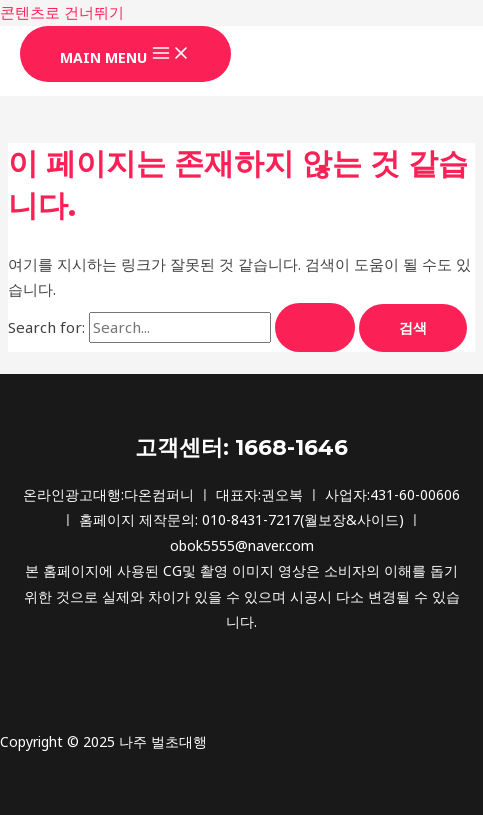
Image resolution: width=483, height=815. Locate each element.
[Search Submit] (315, 327)
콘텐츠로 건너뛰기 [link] (62, 12)
